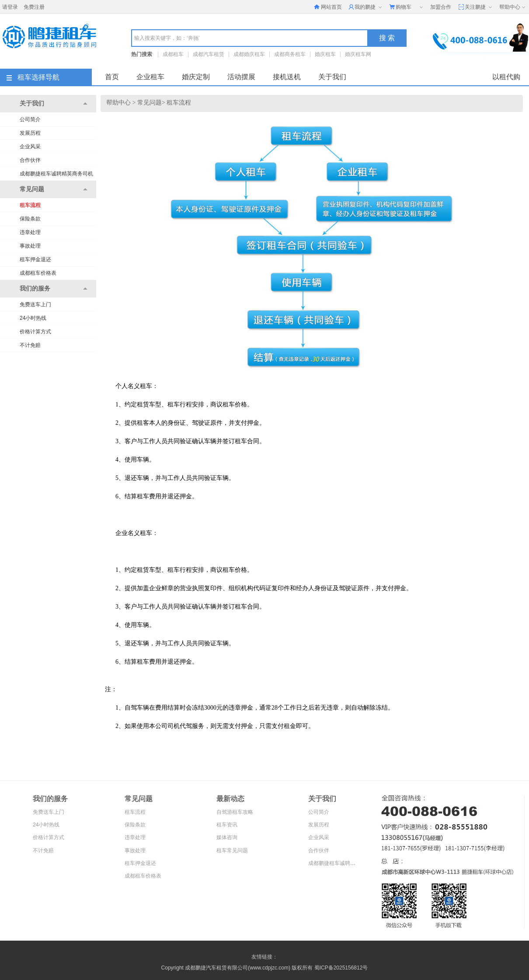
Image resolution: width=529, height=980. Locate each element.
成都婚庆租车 (249, 54)
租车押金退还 (35, 259)
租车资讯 (227, 825)
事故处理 (30, 246)
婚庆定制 (196, 77)
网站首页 (328, 7)
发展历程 (30, 133)
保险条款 (30, 219)
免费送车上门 (35, 304)
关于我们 (332, 77)
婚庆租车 (325, 54)
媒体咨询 (227, 837)
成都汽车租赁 (209, 54)
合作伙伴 (30, 160)
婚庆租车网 (358, 54)
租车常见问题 (232, 850)
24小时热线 (33, 318)
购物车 (407, 7)
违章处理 (30, 232)
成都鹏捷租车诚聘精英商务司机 (56, 174)
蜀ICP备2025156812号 (341, 968)
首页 (112, 77)
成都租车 (173, 54)
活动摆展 (241, 77)
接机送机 (287, 77)
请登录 (10, 7)
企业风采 (30, 147)
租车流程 (30, 205)
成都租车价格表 (38, 273)
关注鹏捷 (476, 7)
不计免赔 (30, 345)
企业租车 (150, 77)
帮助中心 (513, 7)
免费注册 (34, 7)
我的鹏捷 (366, 7)
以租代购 (506, 77)
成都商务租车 (290, 54)
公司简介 (30, 119)
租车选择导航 (33, 77)
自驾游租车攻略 (235, 812)
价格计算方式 (35, 332)
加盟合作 (441, 7)
